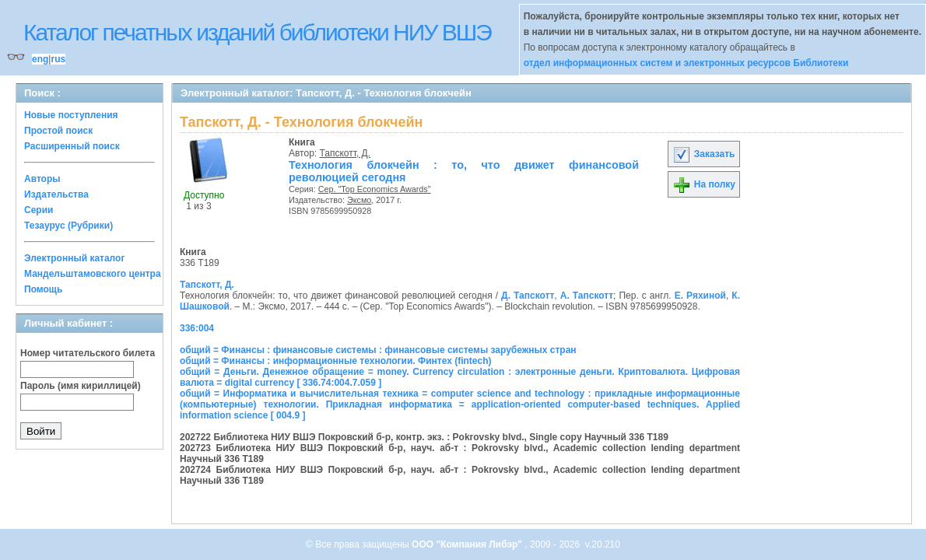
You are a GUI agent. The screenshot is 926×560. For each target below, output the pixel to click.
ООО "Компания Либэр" (468, 544)
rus (58, 59)
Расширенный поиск (72, 146)
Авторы (42, 179)
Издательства (56, 194)
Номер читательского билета (88, 353)
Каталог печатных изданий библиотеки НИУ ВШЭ (257, 32)
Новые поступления (71, 115)
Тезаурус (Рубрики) (68, 226)
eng (40, 59)
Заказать (703, 154)
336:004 (197, 328)
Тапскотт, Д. (345, 153)
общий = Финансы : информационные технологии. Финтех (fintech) (336, 361)
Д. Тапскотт (528, 296)
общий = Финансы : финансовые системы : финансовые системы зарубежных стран (378, 350)
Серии (39, 210)
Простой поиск (58, 131)
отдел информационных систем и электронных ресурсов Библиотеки (686, 63)
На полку (704, 184)
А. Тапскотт (587, 296)
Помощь (43, 289)
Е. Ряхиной (700, 296)
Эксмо (359, 200)
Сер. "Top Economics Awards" (375, 189)
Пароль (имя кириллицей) (81, 386)
